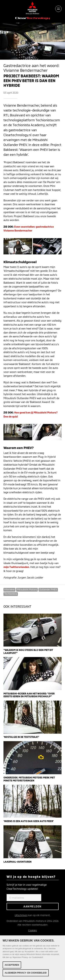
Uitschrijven (21, 915)
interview (9, 589)
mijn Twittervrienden (16, 567)
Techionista (11, 594)
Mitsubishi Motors (27, 589)
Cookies (32, 930)
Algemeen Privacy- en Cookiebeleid (26, 973)
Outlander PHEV (48, 589)
